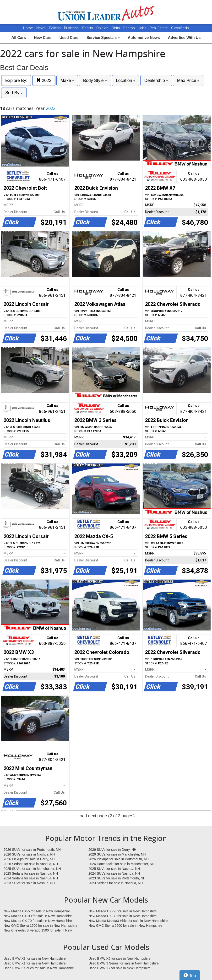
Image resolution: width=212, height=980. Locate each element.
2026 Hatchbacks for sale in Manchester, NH (122, 864)
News (41, 28)
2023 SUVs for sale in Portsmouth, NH (117, 878)
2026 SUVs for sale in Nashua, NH (29, 854)
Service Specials (103, 38)
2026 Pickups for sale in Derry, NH (29, 859)
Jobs (143, 28)
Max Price (188, 81)
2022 (44, 80)
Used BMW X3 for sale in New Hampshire (35, 958)
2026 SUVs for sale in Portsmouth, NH (32, 850)
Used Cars (69, 38)
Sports (88, 28)
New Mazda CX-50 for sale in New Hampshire (123, 911)
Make (67, 81)
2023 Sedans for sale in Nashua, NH (116, 883)
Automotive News (144, 38)
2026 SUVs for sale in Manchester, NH (117, 854)
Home (28, 28)
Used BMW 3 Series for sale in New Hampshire (124, 963)
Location (126, 81)
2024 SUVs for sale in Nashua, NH (114, 873)
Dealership (156, 81)
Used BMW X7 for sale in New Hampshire (120, 968)
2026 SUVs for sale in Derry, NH (112, 850)
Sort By (14, 93)
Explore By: (16, 81)
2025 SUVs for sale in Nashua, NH (114, 869)
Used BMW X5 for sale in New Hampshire (120, 958)
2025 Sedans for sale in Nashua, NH (31, 873)
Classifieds (180, 28)
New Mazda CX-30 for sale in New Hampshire (123, 916)
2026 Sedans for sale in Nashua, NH (31, 864)
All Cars (19, 38)
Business (72, 28)
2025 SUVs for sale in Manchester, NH (32, 869)
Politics (55, 28)
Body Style (95, 81)
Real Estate (159, 28)
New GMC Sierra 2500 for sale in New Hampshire (125, 926)
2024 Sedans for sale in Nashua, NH (31, 878)
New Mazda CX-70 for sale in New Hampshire (38, 921)
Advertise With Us (184, 38)
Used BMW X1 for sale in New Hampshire (35, 963)
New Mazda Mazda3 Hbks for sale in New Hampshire (128, 921)
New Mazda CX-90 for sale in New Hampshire (38, 916)
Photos (130, 28)
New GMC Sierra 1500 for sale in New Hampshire (41, 926)
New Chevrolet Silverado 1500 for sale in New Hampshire (38, 931)
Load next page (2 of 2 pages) (106, 816)
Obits (116, 28)
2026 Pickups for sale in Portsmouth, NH (119, 859)
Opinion (103, 28)
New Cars (43, 38)
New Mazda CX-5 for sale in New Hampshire (37, 911)
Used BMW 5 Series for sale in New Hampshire (39, 968)
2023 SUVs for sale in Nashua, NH (29, 883)
